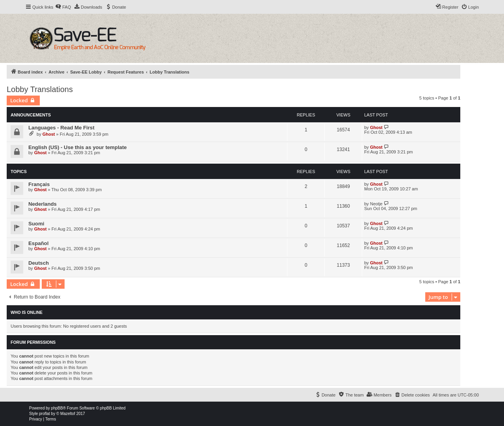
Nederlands (43, 204)
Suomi (36, 224)
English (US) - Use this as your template (78, 147)
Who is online (27, 312)
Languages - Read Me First (61, 128)
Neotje (376, 204)
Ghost (49, 134)
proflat (44, 414)
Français (39, 184)
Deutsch (39, 263)
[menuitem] (63, 7)
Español (38, 243)
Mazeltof (68, 414)
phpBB (57, 408)
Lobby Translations (40, 89)
